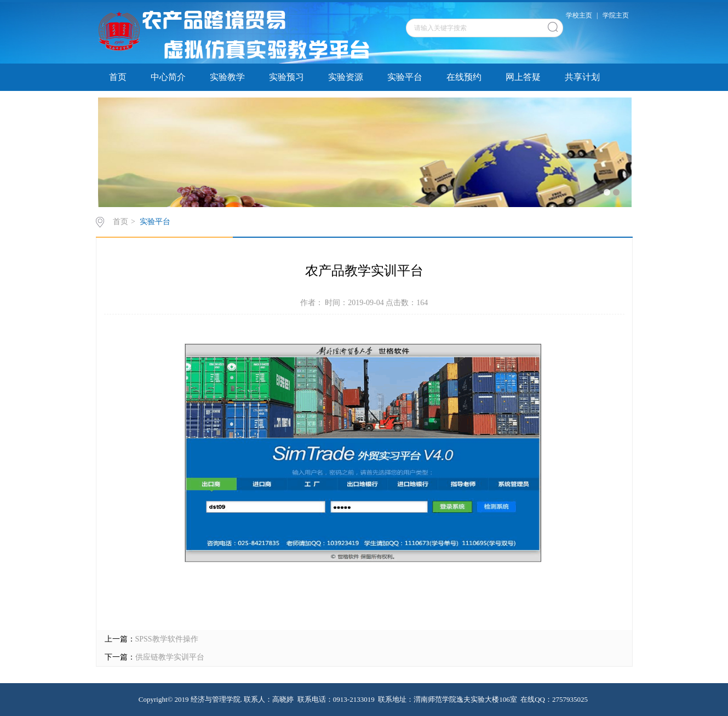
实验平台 (405, 77)
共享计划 (582, 77)
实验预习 (286, 77)
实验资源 (346, 77)
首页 (118, 77)
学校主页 (579, 15)
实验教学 (227, 77)
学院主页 (616, 15)
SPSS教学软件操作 (167, 639)
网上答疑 (523, 77)
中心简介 (168, 77)
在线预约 (464, 77)
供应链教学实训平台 (170, 657)
